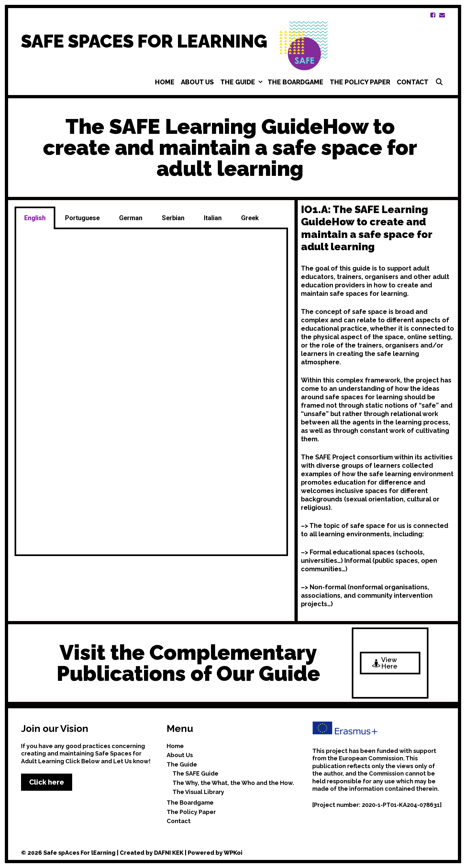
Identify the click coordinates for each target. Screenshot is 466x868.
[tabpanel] (151, 393)
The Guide (242, 82)
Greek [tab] (250, 218)
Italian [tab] (213, 218)
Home (165, 82)
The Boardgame (295, 82)
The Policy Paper (360, 82)
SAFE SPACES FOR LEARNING (144, 41)
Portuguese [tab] (82, 218)
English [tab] (35, 218)
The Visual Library (198, 792)
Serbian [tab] (173, 218)
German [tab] (131, 218)
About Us (197, 82)
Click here (47, 782)
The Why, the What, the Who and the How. (233, 783)
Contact (413, 82)
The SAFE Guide (195, 773)
